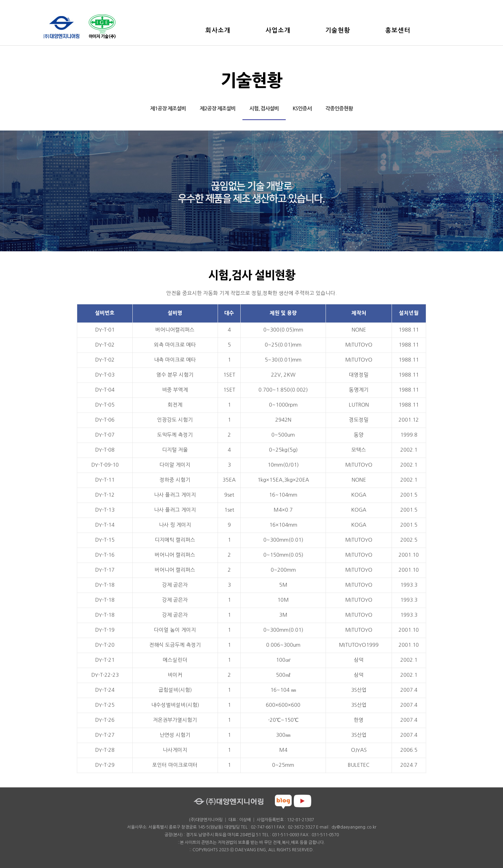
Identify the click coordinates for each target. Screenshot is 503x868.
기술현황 (338, 30)
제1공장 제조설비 (168, 109)
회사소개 (218, 30)
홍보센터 (398, 30)
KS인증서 (302, 109)
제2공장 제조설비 (218, 109)
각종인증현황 (339, 109)
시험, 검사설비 (264, 109)
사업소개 (278, 30)
